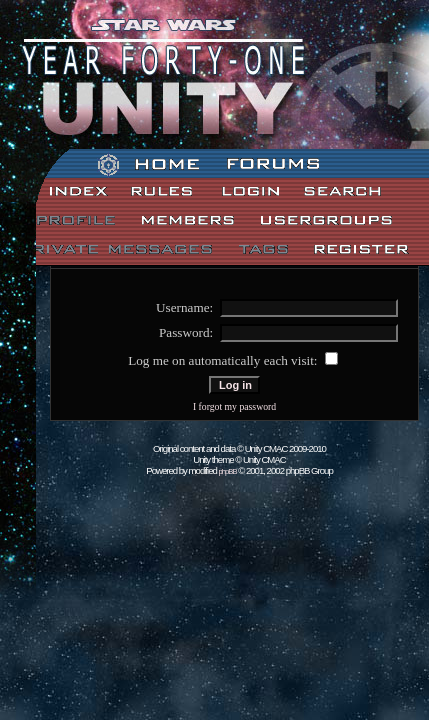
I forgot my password (234, 406)
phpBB (228, 471)
